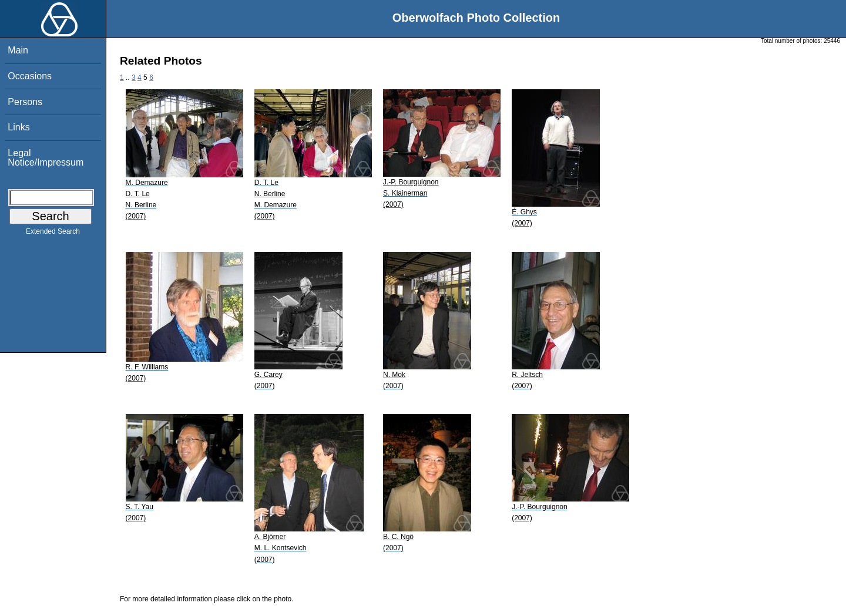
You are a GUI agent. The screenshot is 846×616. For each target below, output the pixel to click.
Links (19, 127)
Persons (25, 102)
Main (18, 50)
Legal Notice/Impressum (46, 158)
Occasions (30, 76)
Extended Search (53, 234)
